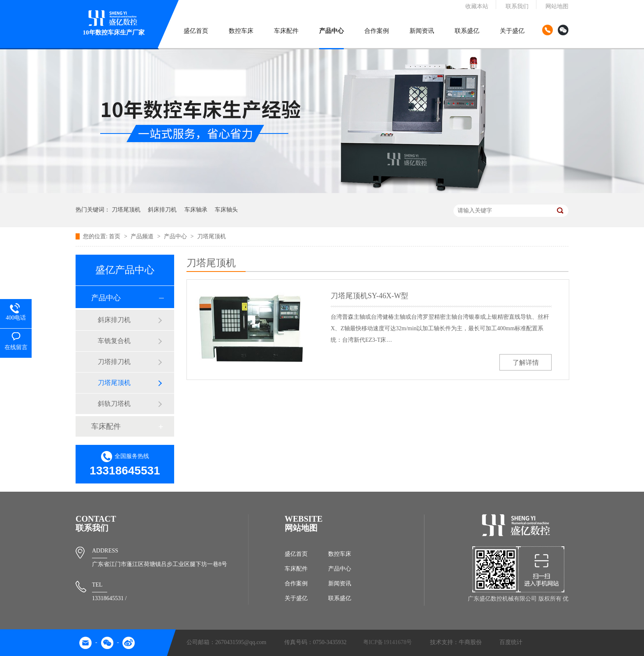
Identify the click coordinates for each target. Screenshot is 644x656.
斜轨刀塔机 (114, 404)
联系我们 (517, 6)
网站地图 (557, 6)
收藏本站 (477, 6)
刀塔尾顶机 (126, 210)
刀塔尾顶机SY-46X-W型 (369, 296)
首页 (115, 236)
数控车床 (241, 31)
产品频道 (143, 236)
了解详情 (526, 363)
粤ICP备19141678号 (388, 642)
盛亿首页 (196, 31)
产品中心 (331, 31)
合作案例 (377, 31)
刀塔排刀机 (114, 362)
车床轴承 (196, 210)
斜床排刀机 (162, 210)
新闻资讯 (422, 31)
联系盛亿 (467, 31)
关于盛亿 (512, 31)
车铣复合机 (114, 341)
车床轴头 (226, 210)
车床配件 (286, 31)
